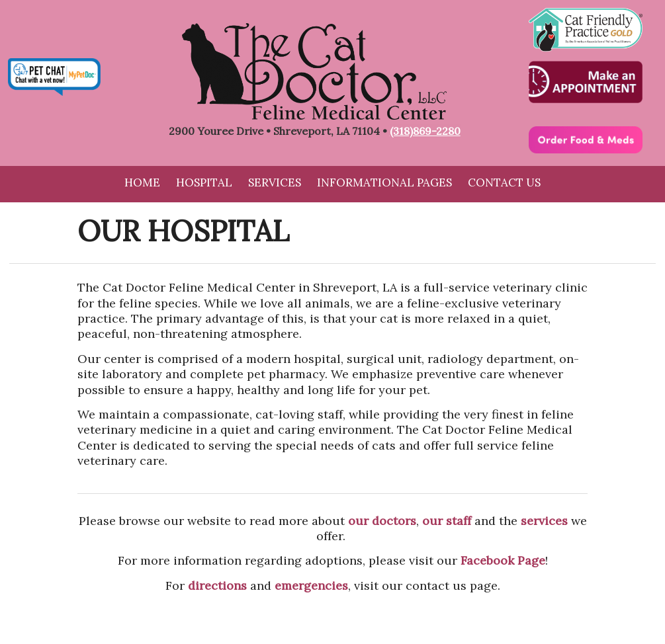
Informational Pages (384, 182)
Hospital (204, 182)
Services (275, 182)
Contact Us (504, 182)
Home (142, 182)
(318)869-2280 (425, 131)
